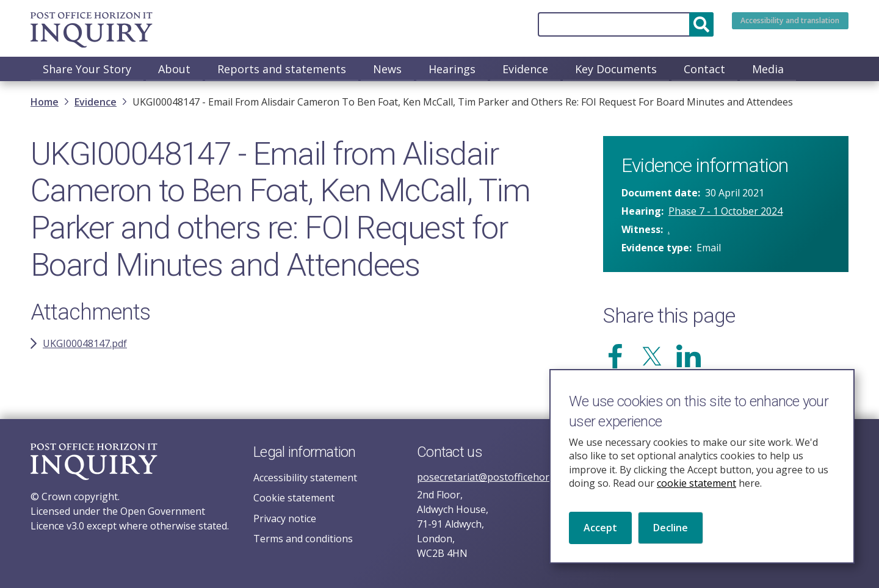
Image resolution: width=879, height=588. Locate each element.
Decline (671, 543)
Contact (704, 69)
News (387, 69)
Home (45, 103)
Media (768, 69)
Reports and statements (282, 69)
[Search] (588, 24)
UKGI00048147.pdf (85, 345)
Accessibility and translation (772, 24)
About (174, 69)
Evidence (525, 69)
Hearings (452, 69)
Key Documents (616, 69)
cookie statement (696, 498)
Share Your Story (87, 69)
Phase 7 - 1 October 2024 (725, 212)
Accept (600, 543)
